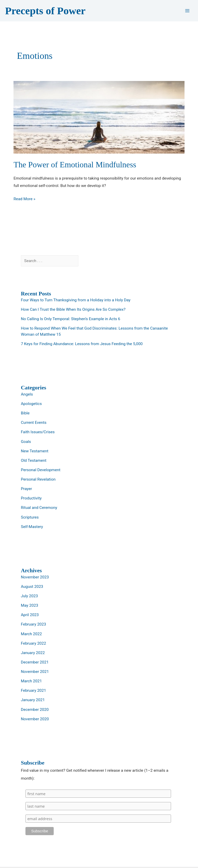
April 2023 (30, 615)
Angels (27, 394)
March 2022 (31, 634)
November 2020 (35, 719)
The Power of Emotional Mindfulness (75, 165)
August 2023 (32, 587)
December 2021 (35, 662)
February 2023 (33, 624)
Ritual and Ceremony (39, 508)
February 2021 (33, 690)
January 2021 (33, 700)
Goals (26, 442)
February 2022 (33, 643)
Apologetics (31, 404)
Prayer (26, 489)
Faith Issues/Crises (38, 432)
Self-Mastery (32, 527)
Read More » (24, 199)
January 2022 (33, 653)
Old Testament (34, 460)
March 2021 (31, 681)
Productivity (31, 498)
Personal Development (41, 470)
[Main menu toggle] (187, 11)
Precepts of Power (45, 11)
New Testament (35, 451)
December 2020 (35, 710)
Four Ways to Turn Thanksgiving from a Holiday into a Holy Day (76, 300)
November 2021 (35, 672)
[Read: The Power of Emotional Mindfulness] (99, 117)
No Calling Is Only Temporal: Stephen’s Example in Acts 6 (70, 319)
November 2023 (35, 577)
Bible (25, 413)
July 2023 (29, 596)
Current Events (34, 423)
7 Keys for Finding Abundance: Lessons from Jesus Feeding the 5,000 (82, 344)
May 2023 (30, 605)
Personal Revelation (38, 479)
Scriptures (30, 517)
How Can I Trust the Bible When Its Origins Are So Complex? (73, 309)
